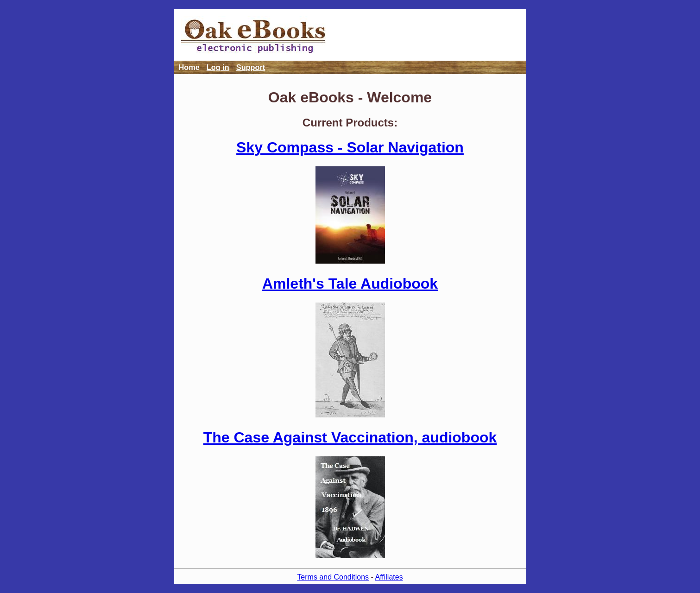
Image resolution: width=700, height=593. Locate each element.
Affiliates (389, 577)
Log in (218, 67)
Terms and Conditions (333, 577)
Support (251, 67)
